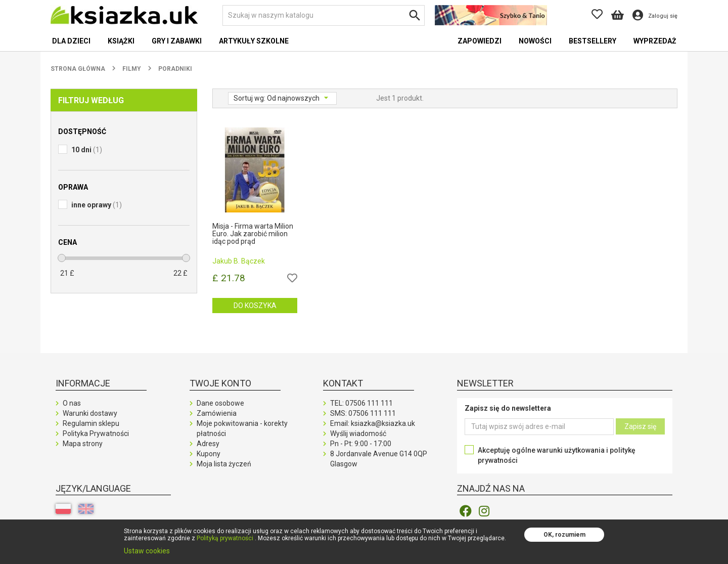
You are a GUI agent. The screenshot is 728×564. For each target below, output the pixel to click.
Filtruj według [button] (91, 100)
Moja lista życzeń (224, 464)
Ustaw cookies (147, 551)
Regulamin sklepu (91, 423)
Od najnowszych (294, 98)
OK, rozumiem (564, 535)
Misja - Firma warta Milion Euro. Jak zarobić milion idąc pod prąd (253, 234)
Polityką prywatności (225, 538)
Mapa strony (83, 444)
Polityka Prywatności (96, 433)
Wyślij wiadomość (358, 433)
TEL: (361, 403)
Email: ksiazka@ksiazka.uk (373, 423)
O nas (72, 403)
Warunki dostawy (90, 413)
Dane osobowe (220, 403)
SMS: (363, 413)
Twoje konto (220, 383)
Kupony (209, 454)
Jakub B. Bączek (239, 261)
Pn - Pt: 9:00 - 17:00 (361, 444)
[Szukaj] (324, 15)
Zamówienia (217, 413)
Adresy (208, 444)
